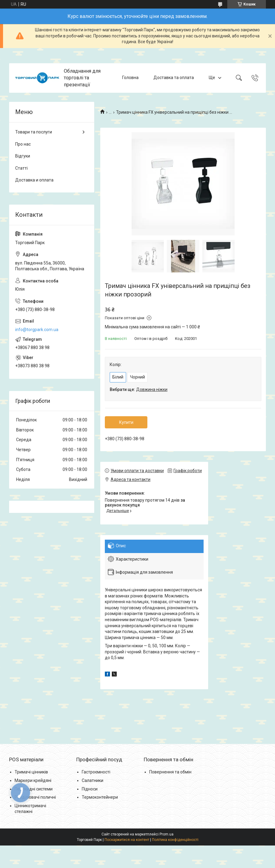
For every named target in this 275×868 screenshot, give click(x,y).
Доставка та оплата (174, 78)
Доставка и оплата (34, 180)
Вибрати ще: (139, 389)
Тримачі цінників (31, 772)
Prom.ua (167, 834)
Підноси (90, 789)
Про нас (23, 144)
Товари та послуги (34, 132)
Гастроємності (96, 772)
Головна (130, 78)
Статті (21, 168)
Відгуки (23, 156)
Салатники (93, 780)
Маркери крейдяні (33, 780)
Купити (126, 422)
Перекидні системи (34, 789)
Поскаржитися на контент (127, 840)
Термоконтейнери (100, 797)
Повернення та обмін (170, 772)
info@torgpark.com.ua (37, 330)
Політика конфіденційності (175, 840)
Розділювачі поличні (35, 797)
